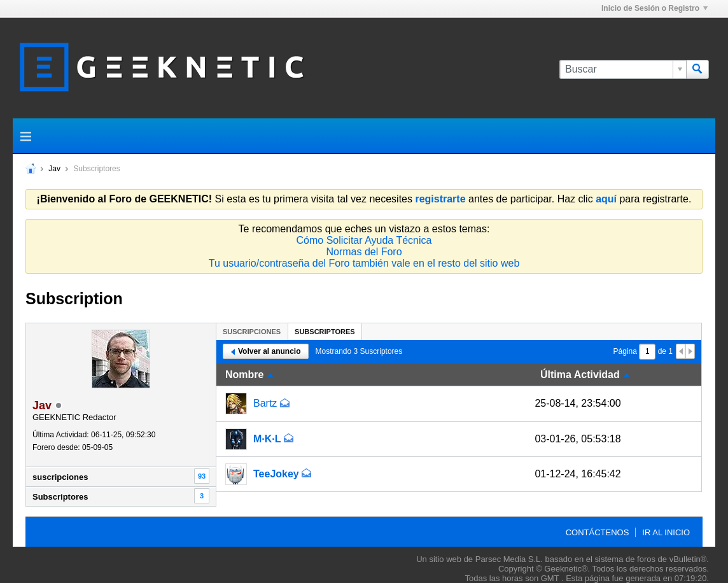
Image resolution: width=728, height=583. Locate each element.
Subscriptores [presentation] (325, 332)
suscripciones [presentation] (252, 332)
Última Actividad (580, 375)
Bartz (265, 403)
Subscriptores (60, 497)
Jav (54, 169)
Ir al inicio (666, 532)
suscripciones (60, 477)
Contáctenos (598, 532)
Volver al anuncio (266, 351)
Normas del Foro (364, 252)
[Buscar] (623, 69)
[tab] (252, 331)
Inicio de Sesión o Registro (654, 8)
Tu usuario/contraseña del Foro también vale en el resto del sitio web (364, 263)
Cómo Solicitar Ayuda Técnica (364, 240)
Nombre (244, 375)
